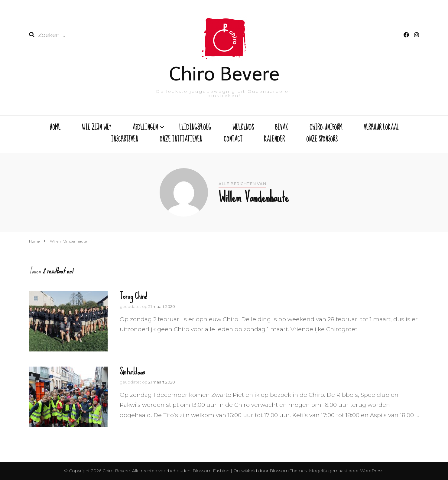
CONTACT (233, 140)
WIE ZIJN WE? (96, 128)
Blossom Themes (288, 471)
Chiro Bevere (224, 74)
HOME (55, 128)
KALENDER (274, 140)
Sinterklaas (132, 372)
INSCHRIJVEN (125, 140)
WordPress (372, 471)
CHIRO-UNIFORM (326, 128)
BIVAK (282, 128)
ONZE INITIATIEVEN (181, 140)
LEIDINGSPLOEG (195, 128)
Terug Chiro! (133, 296)
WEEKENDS (243, 128)
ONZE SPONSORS (322, 140)
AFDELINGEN (145, 128)
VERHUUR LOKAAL (381, 128)
